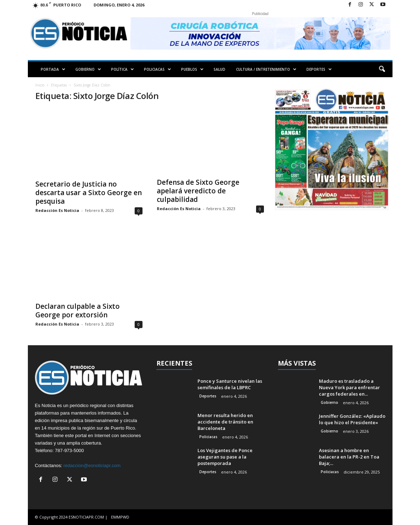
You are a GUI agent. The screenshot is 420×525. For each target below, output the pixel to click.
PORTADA (53, 69)
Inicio (40, 85)
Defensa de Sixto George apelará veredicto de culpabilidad (198, 191)
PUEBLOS (192, 69)
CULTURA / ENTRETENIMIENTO (266, 69)
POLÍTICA (122, 69)
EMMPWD (120, 517)
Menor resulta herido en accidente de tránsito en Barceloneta (225, 422)
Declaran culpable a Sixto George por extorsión (77, 311)
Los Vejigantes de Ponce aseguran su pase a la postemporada (225, 457)
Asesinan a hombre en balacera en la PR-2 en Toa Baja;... (349, 457)
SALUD (219, 69)
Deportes (208, 396)
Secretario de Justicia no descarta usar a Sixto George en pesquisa (89, 193)
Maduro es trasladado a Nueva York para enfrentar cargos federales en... (349, 387)
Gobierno (329, 402)
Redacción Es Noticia (57, 210)
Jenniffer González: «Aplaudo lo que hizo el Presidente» (352, 419)
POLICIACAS (157, 69)
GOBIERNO (88, 69)
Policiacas (208, 437)
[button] (382, 69)
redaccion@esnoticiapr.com (92, 465)
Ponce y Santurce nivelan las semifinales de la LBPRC (230, 384)
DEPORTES (319, 69)
